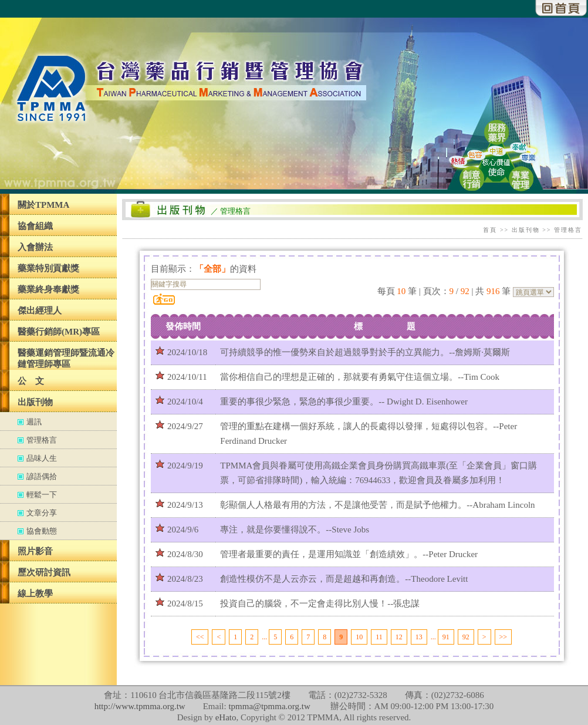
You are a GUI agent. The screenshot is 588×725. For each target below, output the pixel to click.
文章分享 (42, 513)
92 (466, 637)
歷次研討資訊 (44, 572)
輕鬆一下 (42, 495)
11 (379, 637)
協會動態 (42, 531)
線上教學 (35, 594)
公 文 (31, 381)
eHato (226, 717)
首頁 (490, 230)
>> (503, 637)
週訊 (34, 422)
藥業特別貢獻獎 (48, 268)
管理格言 (42, 440)
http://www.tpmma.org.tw (140, 706)
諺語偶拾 (42, 476)
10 (359, 637)
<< (200, 637)
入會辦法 (35, 247)
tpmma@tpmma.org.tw (269, 706)
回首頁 (562, 8)
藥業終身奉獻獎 (48, 289)
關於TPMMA (43, 205)
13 (419, 637)
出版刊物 (35, 402)
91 (446, 637)
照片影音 (35, 551)
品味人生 (42, 458)
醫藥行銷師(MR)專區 (59, 332)
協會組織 (35, 226)
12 (399, 637)
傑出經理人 (40, 311)
